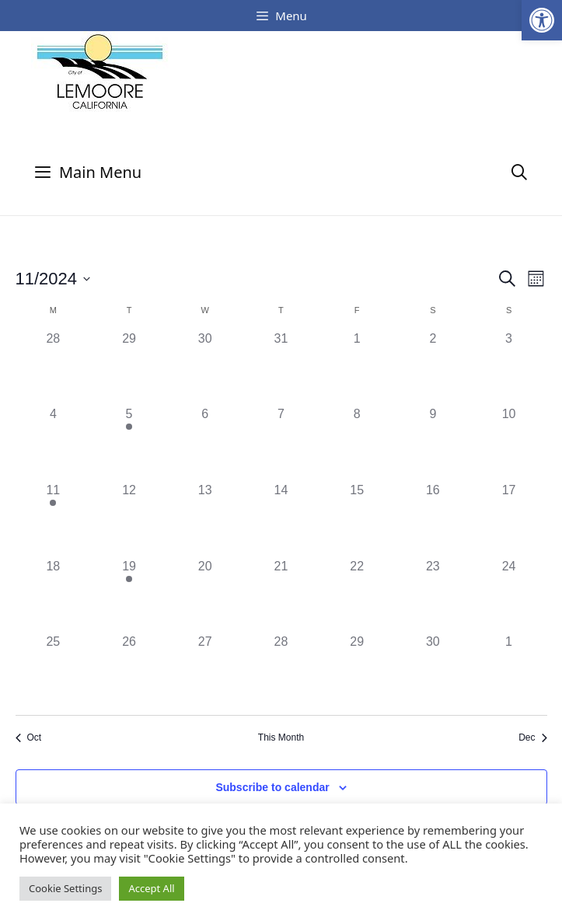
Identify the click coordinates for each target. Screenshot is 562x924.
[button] (542, 20)
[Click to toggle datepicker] (53, 279)
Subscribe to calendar (272, 787)
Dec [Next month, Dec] (532, 737)
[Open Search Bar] (519, 172)
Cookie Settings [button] (65, 888)
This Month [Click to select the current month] (281, 737)
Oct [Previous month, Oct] (29, 737)
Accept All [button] (151, 888)
